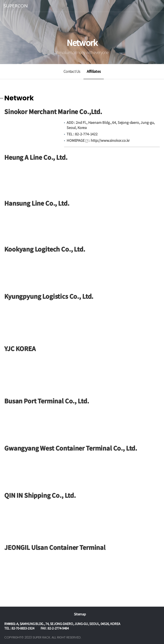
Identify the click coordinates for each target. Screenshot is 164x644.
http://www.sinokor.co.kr (110, 140)
